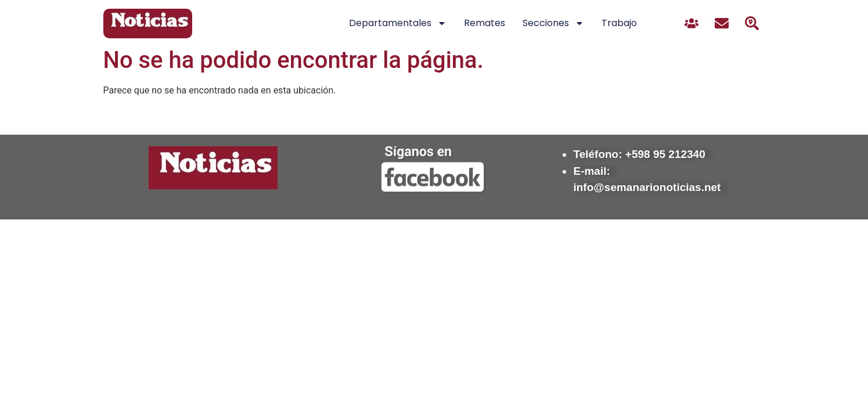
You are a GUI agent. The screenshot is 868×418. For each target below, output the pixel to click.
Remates (485, 23)
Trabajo (619, 23)
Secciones (553, 23)
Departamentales (398, 23)
